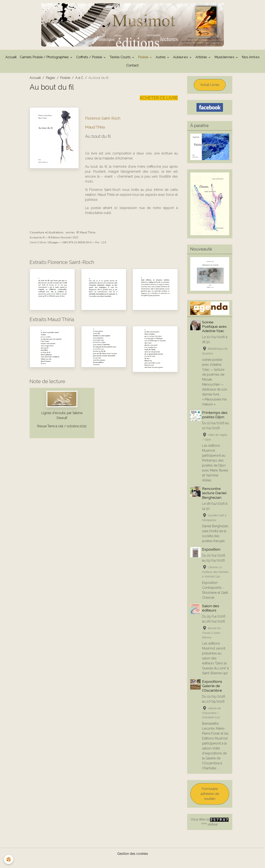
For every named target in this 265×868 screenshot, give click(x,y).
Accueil (11, 66)
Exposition (211, 558)
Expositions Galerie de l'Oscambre (212, 694)
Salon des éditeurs (211, 616)
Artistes (202, 66)
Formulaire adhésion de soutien (210, 802)
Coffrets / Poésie (90, 66)
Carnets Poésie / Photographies (45, 66)
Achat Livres (210, 93)
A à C (79, 86)
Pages (51, 86)
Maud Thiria (95, 136)
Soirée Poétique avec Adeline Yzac (215, 335)
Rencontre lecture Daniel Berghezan (214, 502)
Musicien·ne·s (225, 66)
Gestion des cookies (133, 862)
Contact (132, 74)
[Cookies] (9, 859)
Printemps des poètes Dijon (215, 423)
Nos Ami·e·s (251, 66)
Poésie (144, 66)
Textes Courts (120, 66)
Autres (161, 66)
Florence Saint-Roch (103, 127)
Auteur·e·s (181, 66)
